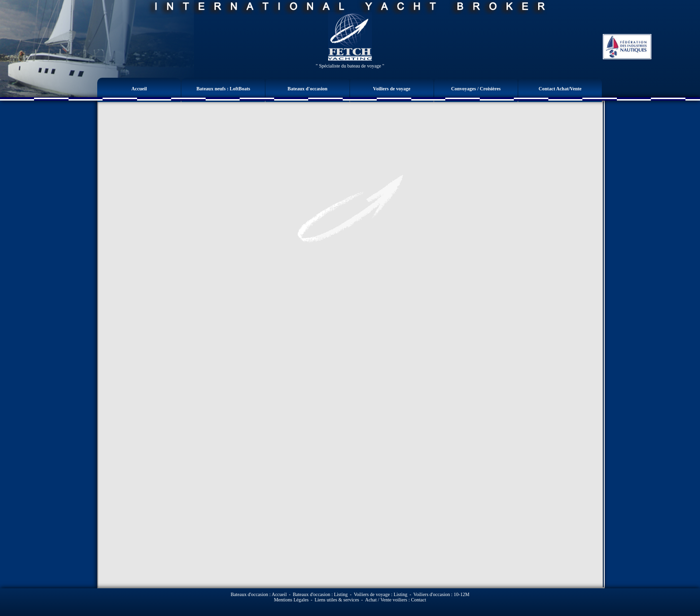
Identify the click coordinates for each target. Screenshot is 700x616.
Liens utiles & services (337, 600)
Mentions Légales (291, 600)
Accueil (139, 89)
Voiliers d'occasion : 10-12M (441, 594)
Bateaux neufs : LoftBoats (223, 89)
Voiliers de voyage (392, 89)
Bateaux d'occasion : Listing (320, 594)
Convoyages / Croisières (476, 89)
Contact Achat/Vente (560, 89)
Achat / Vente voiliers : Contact (396, 600)
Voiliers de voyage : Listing (381, 594)
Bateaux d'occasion (308, 89)
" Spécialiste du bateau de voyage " (350, 66)
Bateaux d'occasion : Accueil (258, 594)
